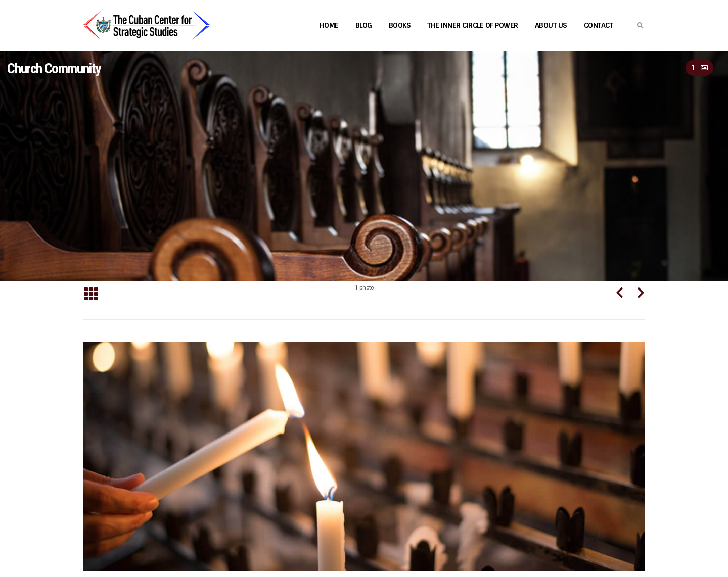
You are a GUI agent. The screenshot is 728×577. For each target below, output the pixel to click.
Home (329, 25)
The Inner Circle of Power (473, 25)
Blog (364, 25)
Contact (599, 25)
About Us (551, 25)
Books (400, 25)
